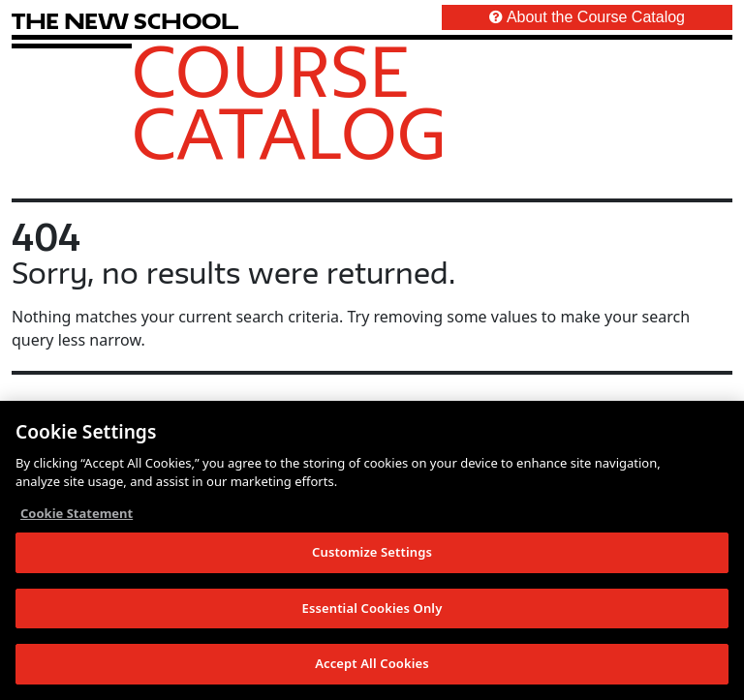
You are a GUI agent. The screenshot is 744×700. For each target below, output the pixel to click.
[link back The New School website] (125, 21)
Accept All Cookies (372, 663)
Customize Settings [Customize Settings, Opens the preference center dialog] (372, 552)
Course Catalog (289, 102)
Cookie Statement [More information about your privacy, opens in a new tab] (77, 513)
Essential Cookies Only (372, 608)
